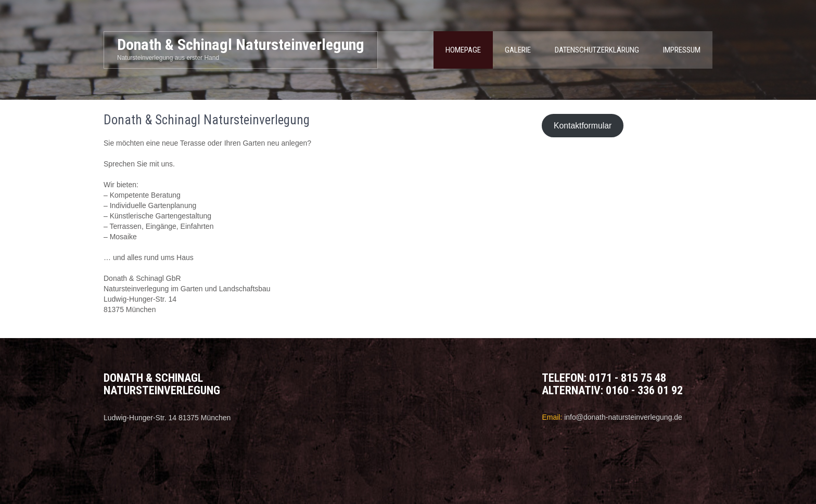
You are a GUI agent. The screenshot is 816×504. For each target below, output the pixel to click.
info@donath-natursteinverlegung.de (623, 417)
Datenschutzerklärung (597, 50)
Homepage (463, 50)
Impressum (682, 50)
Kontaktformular (583, 126)
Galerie (518, 50)
